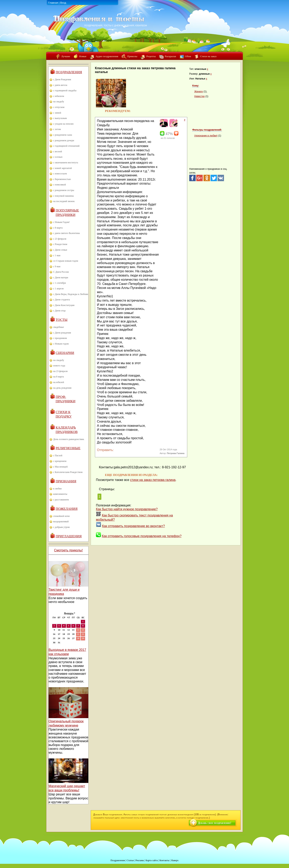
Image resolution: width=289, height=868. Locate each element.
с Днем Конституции (64, 305)
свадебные (59, 327)
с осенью (58, 157)
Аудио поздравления (107, 56)
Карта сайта (152, 860)
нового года (59, 366)
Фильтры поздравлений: (207, 130)
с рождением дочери (64, 140)
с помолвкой (60, 185)
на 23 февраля (60, 371)
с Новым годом (61, 344)
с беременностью (62, 179)
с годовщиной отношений (66, 146)
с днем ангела (60, 85)
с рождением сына (63, 135)
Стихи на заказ (208, 56)
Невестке (199, 96)
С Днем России (61, 272)
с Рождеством (60, 244)
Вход (63, 3)
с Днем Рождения (62, 79)
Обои (188, 56)
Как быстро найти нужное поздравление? (127, 509)
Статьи (130, 860)
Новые (83, 56)
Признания (66, 481)
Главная (53, 3)
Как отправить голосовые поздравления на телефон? (142, 536)
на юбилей (59, 382)
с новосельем (60, 174)
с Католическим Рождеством (68, 472)
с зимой (57, 113)
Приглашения (69, 536)
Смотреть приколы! (68, 550)
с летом (57, 129)
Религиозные (68, 448)
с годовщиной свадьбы (65, 90)
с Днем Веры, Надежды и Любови (71, 294)
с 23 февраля (60, 239)
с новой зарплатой (63, 168)
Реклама (140, 860)
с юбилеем (59, 96)
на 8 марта (59, 377)
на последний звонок (64, 201)
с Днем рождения (62, 333)
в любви (57, 489)
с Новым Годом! (61, 222)
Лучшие (66, 56)
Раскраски (170, 56)
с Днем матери (61, 277)
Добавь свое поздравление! (215, 823)
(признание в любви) (206, 136)
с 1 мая (57, 255)
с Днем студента (62, 300)
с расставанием (61, 500)
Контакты (164, 860)
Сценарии (65, 353)
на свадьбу (59, 102)
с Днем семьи (60, 250)
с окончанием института (66, 163)
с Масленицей (60, 467)
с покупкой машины (63, 196)
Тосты (62, 320)
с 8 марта (58, 228)
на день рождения (62, 388)
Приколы (132, 56)
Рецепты (151, 56)
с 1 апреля (58, 289)
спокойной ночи (61, 516)
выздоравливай (61, 521)
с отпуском (59, 107)
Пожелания (67, 509)
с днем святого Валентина (66, 233)
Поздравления (69, 72)
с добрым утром (61, 527)
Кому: (196, 86)
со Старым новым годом (66, 261)
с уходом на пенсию (63, 124)
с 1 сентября (60, 283)
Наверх (175, 860)
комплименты (60, 494)
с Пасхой (58, 455)
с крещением (60, 461)
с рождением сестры (64, 190)
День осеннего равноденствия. (69, 439)
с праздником (60, 338)
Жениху (199, 91)
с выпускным (60, 118)
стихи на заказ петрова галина (153, 480)
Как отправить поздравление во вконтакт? (133, 526)
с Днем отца (59, 311)
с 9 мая (57, 266)
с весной (58, 151)
